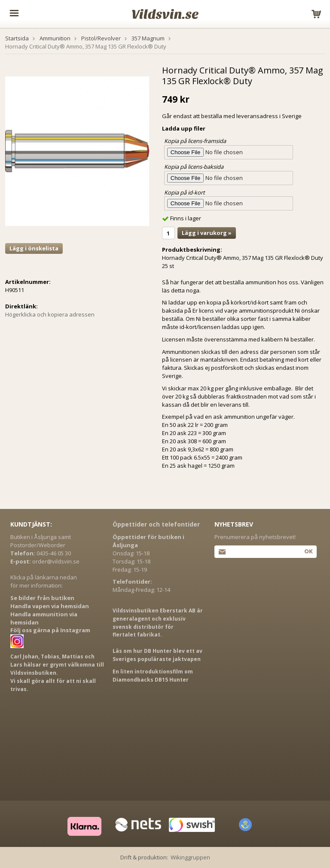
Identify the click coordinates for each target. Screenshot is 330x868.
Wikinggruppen (190, 857)
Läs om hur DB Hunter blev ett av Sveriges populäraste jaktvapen (157, 655)
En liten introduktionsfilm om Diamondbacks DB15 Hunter (153, 676)
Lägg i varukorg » (207, 233)
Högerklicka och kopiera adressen (50, 314)
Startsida (17, 38)
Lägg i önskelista (34, 248)
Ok (308, 551)
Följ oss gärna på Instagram (50, 630)
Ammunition (55, 38)
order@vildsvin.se (56, 561)
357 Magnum (148, 38)
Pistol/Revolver (101, 38)
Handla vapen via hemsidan (50, 606)
